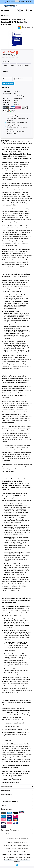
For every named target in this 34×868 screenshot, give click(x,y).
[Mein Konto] (27, 10)
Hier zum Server (8, 84)
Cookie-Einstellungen (20, 842)
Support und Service (20, 851)
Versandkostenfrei (13, 57)
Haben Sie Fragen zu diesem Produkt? (14, 778)
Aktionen (10, 842)
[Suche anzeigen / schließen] (18, 10)
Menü (5, 10)
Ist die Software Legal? (10, 845)
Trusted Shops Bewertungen (10, 782)
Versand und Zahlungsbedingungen (12, 854)
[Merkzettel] (22, 10)
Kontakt (10, 851)
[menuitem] (5, 10)
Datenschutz (27, 854)
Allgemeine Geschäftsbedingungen (13, 857)
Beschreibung (5, 140)
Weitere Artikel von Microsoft (11, 780)
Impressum (27, 857)
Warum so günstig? (23, 848)
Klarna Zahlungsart (23, 845)
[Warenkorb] (31, 10)
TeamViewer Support (10, 848)
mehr (30, 143)
